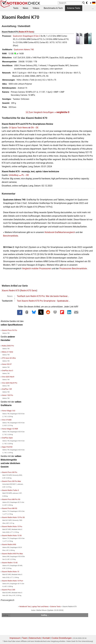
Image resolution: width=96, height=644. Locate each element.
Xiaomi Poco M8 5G (10, 508)
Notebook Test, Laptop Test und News (34, 606)
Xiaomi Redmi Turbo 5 (10, 490)
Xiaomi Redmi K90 (9, 544)
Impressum (15, 638)
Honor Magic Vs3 (9, 411)
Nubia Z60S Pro (8, 346)
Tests (16, 8)
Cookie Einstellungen (62, 638)
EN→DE (35, 128)
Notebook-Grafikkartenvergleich (60, 232)
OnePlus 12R (7, 389)
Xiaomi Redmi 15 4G (10, 563)
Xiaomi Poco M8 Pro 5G (11, 499)
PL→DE (25, 175)
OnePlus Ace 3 (7, 371)
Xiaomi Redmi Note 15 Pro (12, 526)
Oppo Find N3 (7, 447)
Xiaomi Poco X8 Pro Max (11, 481)
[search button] (84, 3)
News (25, 8)
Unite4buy (14, 175)
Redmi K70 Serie (26, 32)
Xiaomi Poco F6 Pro (9, 330)
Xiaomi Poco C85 (8, 590)
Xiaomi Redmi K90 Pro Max (12, 554)
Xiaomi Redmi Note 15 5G (12, 535)
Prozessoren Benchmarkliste (73, 269)
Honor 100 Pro (7, 395)
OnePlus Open (7, 438)
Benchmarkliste (11, 236)
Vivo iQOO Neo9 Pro (10, 383)
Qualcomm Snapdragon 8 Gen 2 (27, 36)
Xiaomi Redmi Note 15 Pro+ (12, 581)
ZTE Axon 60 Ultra (9, 358)
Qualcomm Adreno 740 (24, 50)
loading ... (6, 615)
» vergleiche (62, 112)
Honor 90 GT (7, 364)
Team (25, 638)
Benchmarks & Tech (53, 8)
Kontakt (46, 638)
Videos (36, 8)
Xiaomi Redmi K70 (11, 291)
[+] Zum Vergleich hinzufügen (40, 112)
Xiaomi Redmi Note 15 (10, 572)
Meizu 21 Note (7, 352)
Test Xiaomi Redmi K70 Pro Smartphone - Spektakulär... (43, 301)
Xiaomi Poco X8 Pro (10, 472)
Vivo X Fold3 (7, 420)
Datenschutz (35, 638)
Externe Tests (74, 8)
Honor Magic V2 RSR (10, 429)
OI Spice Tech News (18, 128)
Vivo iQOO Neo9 (8, 377)
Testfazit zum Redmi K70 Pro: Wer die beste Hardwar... (43, 296)
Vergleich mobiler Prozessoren (37, 269)
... (93, 8)
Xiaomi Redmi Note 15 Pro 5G (13, 517)
